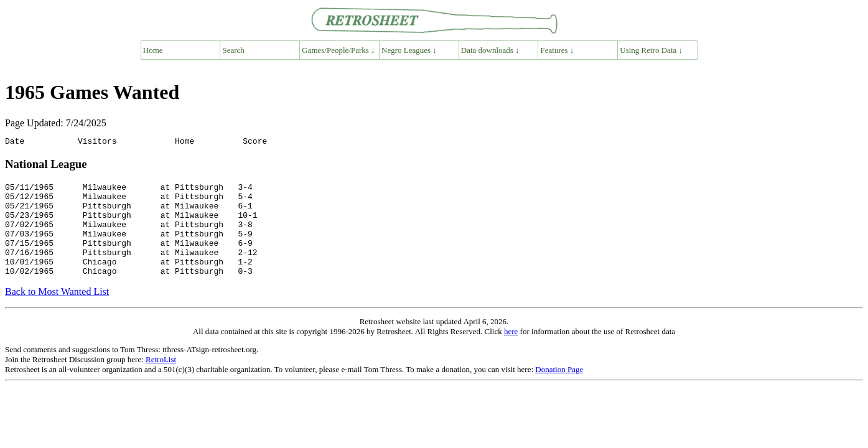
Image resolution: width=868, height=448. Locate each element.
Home (153, 50)
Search (234, 50)
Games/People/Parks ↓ (338, 50)
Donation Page (559, 390)
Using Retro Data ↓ (651, 50)
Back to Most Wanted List (57, 312)
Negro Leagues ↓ (409, 50)
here (511, 352)
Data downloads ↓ (490, 50)
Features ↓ (558, 50)
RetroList (161, 380)
